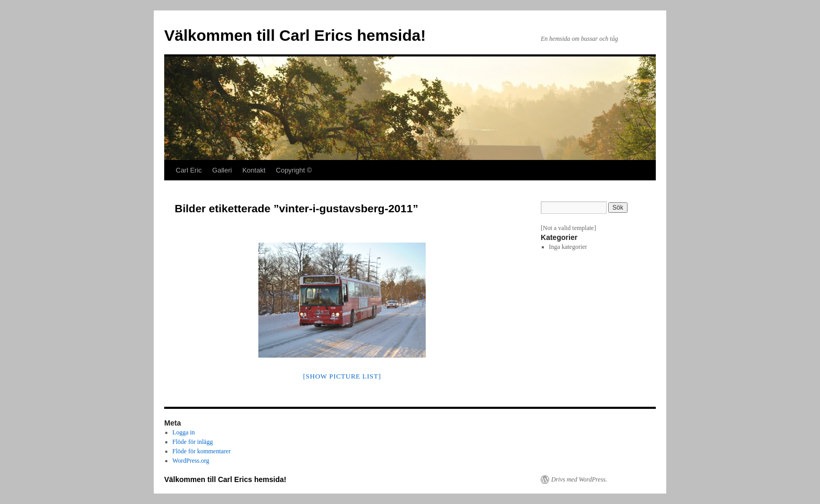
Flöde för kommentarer (202, 451)
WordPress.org (191, 461)
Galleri (222, 170)
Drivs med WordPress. (579, 479)
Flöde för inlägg (193, 442)
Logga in (184, 432)
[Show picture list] (342, 376)
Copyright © (294, 170)
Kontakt (254, 170)
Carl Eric (189, 170)
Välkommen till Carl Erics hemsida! (295, 35)
